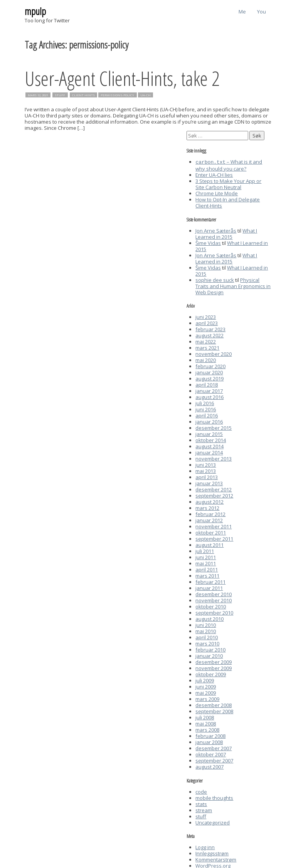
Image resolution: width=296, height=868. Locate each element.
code (201, 791)
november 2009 (214, 667)
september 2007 (214, 760)
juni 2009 (206, 686)
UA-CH (145, 95)
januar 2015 (209, 433)
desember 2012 (214, 489)
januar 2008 (209, 741)
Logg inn (205, 846)
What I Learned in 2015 (226, 233)
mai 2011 (206, 563)
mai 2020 (206, 359)
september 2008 (214, 710)
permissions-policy (117, 95)
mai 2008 (206, 723)
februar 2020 (210, 365)
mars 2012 (207, 507)
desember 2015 (214, 427)
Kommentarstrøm (216, 859)
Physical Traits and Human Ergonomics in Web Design (233, 285)
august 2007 (209, 766)
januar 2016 (209, 421)
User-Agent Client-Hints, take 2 (122, 78)
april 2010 (207, 637)
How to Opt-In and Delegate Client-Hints (228, 202)
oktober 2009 (211, 674)
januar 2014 (209, 452)
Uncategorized (213, 822)
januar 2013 (209, 483)
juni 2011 (206, 556)
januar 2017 (209, 390)
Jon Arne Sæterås (216, 230)
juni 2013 (206, 464)
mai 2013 (206, 470)
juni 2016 (206, 409)
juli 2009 (205, 680)
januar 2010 (209, 655)
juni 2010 (206, 624)
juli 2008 (205, 717)
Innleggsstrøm (212, 853)
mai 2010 (206, 630)
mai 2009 (206, 692)
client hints (83, 95)
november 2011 (214, 526)
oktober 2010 (211, 606)
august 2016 (209, 396)
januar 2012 (209, 519)
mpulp (35, 11)
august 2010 (209, 618)
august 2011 (209, 544)
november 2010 (214, 600)
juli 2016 (205, 402)
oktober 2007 (211, 754)
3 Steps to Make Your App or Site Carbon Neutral (228, 183)
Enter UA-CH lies (214, 174)
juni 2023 (206, 316)
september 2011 (214, 538)
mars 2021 (207, 347)
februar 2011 (210, 581)
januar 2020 (209, 372)
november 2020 (214, 353)
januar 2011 (209, 587)
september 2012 (214, 495)
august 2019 (209, 378)
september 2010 (214, 612)
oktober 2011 (211, 532)
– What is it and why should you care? (229, 165)
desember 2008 (214, 704)
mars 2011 (207, 575)
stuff (60, 95)
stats (201, 803)
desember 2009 (214, 661)
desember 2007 (214, 747)
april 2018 (207, 384)
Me (242, 12)
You (262, 12)
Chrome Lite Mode (217, 193)
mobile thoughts (214, 797)
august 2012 (209, 501)
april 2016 (207, 415)
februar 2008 (210, 735)
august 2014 (209, 446)
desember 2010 (214, 593)
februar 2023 (210, 328)
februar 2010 (210, 649)
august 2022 (209, 335)
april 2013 (207, 476)
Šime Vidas (208, 242)
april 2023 (207, 322)
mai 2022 (206, 341)
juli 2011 (205, 550)
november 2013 (214, 458)
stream (204, 809)
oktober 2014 (211, 439)
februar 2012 (210, 513)
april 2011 (207, 569)
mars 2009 (207, 698)
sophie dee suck (215, 279)
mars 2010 (207, 643)
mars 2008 (207, 729)
